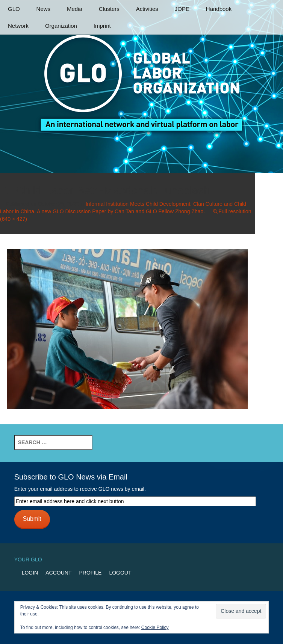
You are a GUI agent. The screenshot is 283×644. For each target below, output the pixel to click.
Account (58, 573)
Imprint (102, 26)
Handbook (219, 9)
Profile (90, 573)
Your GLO (28, 560)
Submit (32, 519)
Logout (120, 573)
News (44, 9)
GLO (14, 9)
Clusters (109, 9)
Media (75, 9)
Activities (147, 9)
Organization (61, 26)
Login (30, 573)
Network (18, 26)
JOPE (182, 9)
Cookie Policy (155, 627)
